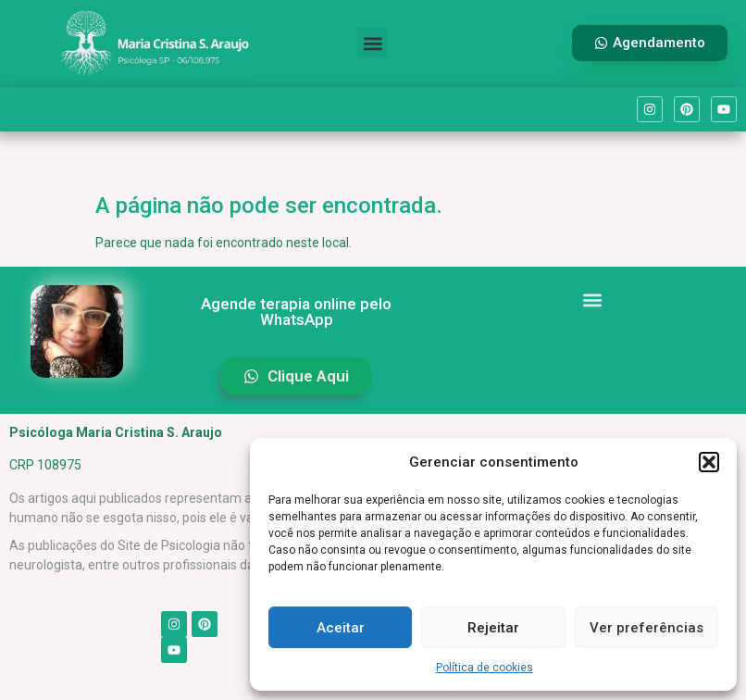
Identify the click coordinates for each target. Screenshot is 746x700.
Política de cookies (485, 668)
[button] (709, 462)
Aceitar (341, 628)
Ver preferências (647, 628)
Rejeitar (493, 628)
